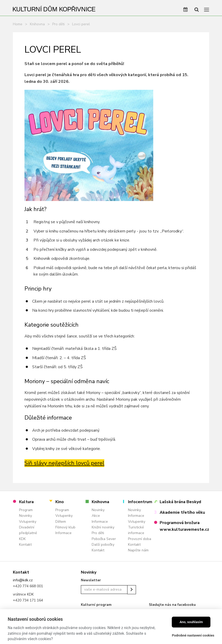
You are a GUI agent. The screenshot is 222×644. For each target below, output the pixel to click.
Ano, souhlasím (191, 622)
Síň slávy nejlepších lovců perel (64, 463)
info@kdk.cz (23, 580)
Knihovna (37, 24)
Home (18, 24)
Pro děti (58, 24)
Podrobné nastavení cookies (193, 635)
